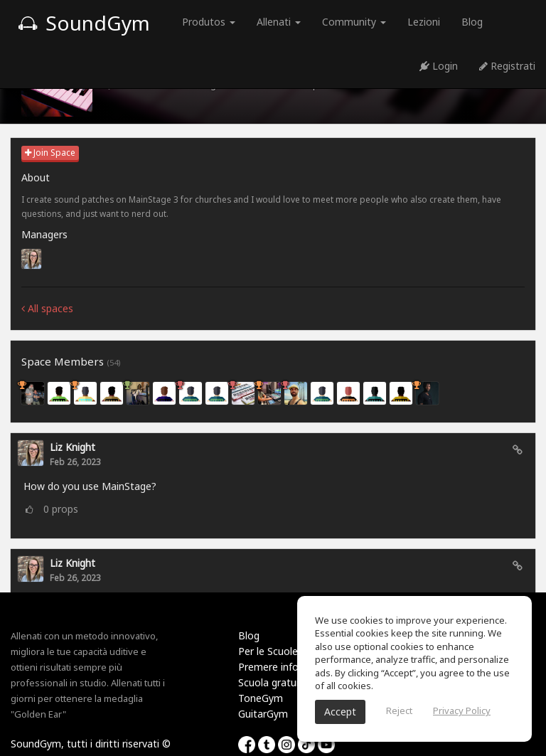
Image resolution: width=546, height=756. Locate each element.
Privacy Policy (462, 710)
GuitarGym (263, 714)
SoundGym (84, 23)
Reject (399, 710)
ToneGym (261, 698)
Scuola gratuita (273, 682)
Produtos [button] (209, 22)
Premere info (268, 667)
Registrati (507, 66)
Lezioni (424, 22)
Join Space (50, 153)
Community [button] (354, 22)
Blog (472, 22)
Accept (340, 712)
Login (439, 66)
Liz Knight (73, 447)
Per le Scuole (268, 651)
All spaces (47, 308)
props (61, 509)
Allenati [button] (279, 22)
